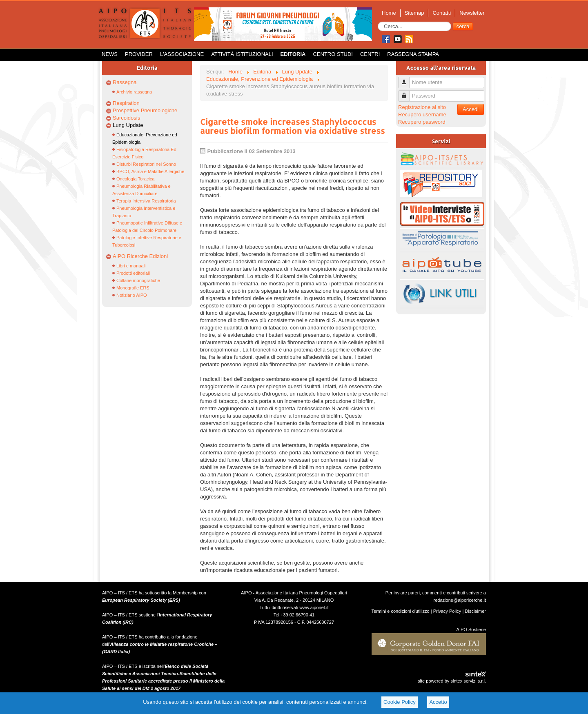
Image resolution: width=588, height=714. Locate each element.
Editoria (293, 54)
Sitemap (414, 13)
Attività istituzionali (242, 54)
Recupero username (422, 115)
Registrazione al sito (422, 107)
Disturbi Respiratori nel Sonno (146, 164)
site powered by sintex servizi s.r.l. (452, 681)
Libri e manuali (131, 266)
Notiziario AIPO (132, 295)
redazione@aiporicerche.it (460, 600)
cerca (463, 26)
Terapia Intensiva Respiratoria (146, 201)
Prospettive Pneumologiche (145, 110)
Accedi (471, 109)
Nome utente (407, 79)
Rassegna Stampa (413, 54)
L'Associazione (182, 54)
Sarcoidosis (126, 118)
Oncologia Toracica (135, 179)
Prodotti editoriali (133, 273)
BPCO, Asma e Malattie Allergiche (150, 171)
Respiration (126, 103)
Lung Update (128, 125)
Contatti (442, 13)
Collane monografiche (138, 280)
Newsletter (472, 13)
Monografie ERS (133, 288)
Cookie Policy (400, 702)
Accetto (438, 702)
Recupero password (422, 122)
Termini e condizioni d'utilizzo (401, 611)
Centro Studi (333, 54)
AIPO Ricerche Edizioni (140, 256)
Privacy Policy (447, 611)
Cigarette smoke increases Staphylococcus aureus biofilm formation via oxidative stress (293, 126)
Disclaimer (475, 611)
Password (407, 92)
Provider (139, 54)
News (110, 54)
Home (389, 13)
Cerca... (378, 22)
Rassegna (125, 82)
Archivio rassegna (134, 92)
